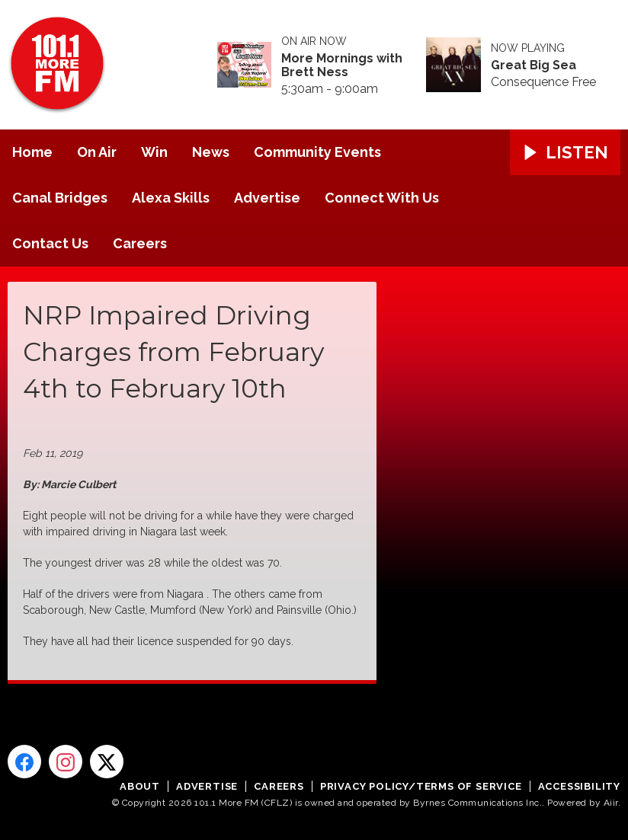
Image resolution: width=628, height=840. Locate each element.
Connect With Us (382, 198)
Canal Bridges (60, 198)
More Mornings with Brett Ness (342, 65)
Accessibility (579, 786)
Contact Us (50, 243)
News (211, 152)
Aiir (611, 803)
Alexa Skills (171, 198)
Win (154, 152)
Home (32, 152)
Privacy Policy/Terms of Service (421, 786)
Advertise (267, 198)
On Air (97, 152)
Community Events (317, 152)
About (140, 786)
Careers (140, 243)
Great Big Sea (533, 65)
